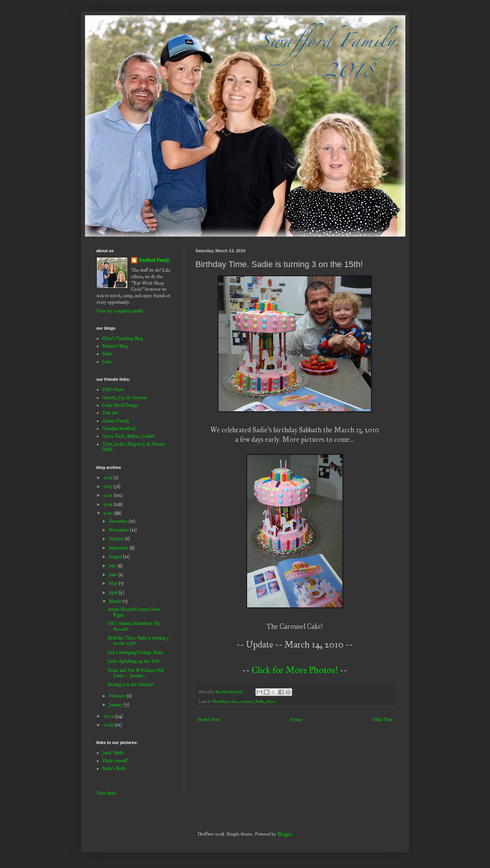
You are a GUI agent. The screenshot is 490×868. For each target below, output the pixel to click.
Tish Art (110, 413)
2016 (108, 478)
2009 (109, 716)
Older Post (382, 720)
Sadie (260, 701)
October (117, 539)
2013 (108, 486)
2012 (108, 495)
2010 (109, 513)
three (271, 701)
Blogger (284, 834)
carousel (246, 701)
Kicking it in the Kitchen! (131, 684)
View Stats (106, 793)
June (113, 575)
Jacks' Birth (113, 753)
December (119, 521)
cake (233, 701)
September (119, 548)
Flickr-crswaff (115, 761)
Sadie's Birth (114, 768)
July (113, 566)
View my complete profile (120, 311)
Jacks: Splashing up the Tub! (134, 661)
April (114, 593)
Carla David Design (120, 405)
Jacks (107, 362)
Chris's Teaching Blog (123, 338)
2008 (109, 725)
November (119, 530)
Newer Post (208, 720)
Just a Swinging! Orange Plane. (136, 652)
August (116, 557)
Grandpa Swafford (119, 428)
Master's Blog (115, 346)
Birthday (220, 701)
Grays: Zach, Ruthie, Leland (128, 436)
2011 (108, 504)
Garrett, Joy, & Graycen (125, 398)
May (114, 583)
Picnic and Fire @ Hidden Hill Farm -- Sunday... (136, 673)
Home (296, 720)
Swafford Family (154, 260)
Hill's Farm (113, 390)
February (118, 696)
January (116, 705)
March (116, 601)
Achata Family (116, 421)
